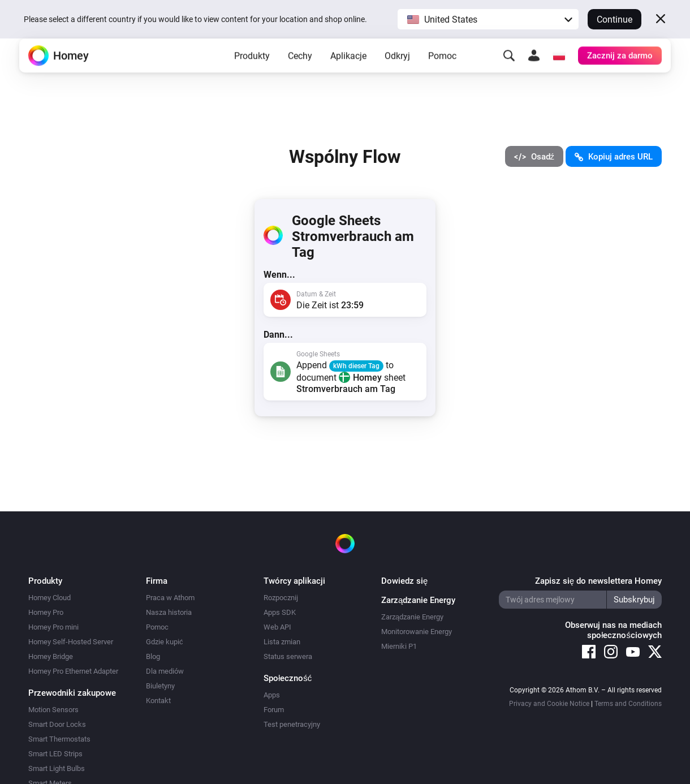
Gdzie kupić (165, 642)
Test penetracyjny (292, 724)
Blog (153, 656)
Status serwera (288, 656)
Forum (274, 710)
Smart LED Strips (55, 754)
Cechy (300, 74)
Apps (272, 695)
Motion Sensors (53, 710)
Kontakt (158, 701)
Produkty (252, 74)
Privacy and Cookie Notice (549, 704)
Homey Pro (46, 612)
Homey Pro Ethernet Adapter (73, 671)
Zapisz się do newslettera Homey (598, 581)
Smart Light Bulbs (57, 768)
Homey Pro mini (53, 627)
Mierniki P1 (399, 646)
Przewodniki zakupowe (72, 693)
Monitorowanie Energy (417, 632)
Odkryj (397, 74)
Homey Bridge (51, 656)
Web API (277, 627)
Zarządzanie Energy (412, 617)
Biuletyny (160, 686)
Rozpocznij (281, 598)
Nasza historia (169, 612)
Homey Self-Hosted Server (71, 642)
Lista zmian (282, 642)
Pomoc (442, 74)
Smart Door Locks (57, 724)
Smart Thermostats (59, 739)
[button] (488, 19)
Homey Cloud (49, 598)
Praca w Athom (170, 598)
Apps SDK (280, 612)
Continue (614, 20)
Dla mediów (165, 671)
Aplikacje (348, 74)
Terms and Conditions (628, 704)
